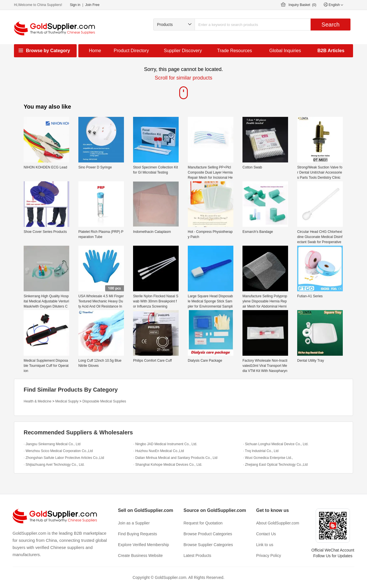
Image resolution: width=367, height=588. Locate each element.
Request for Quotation (203, 523)
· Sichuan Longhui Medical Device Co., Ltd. (276, 444)
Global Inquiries (285, 51)
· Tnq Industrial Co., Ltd (261, 451)
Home (95, 51)
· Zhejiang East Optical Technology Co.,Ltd (275, 465)
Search (330, 25)
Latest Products (197, 556)
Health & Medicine (37, 401)
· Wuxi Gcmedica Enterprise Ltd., (268, 458)
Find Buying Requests (137, 534)
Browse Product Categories (208, 534)
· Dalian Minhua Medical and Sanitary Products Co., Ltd (175, 458)
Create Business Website (140, 556)
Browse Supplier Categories (208, 545)
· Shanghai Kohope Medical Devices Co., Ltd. (168, 465)
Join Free (92, 5)
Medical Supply (67, 401)
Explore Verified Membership (143, 545)
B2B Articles (331, 51)
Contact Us (266, 534)
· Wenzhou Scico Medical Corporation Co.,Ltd (58, 451)
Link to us (265, 545)
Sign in (75, 5)
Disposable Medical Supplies (104, 401)
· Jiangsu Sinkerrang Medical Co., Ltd (52, 444)
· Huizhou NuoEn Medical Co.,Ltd (159, 451)
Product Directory (131, 51)
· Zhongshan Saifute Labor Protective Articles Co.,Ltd (64, 458)
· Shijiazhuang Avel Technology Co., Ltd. (54, 465)
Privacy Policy (269, 556)
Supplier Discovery (183, 51)
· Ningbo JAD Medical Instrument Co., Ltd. (165, 444)
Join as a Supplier (134, 523)
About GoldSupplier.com (278, 523)
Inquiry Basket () (302, 5)
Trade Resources (235, 51)
